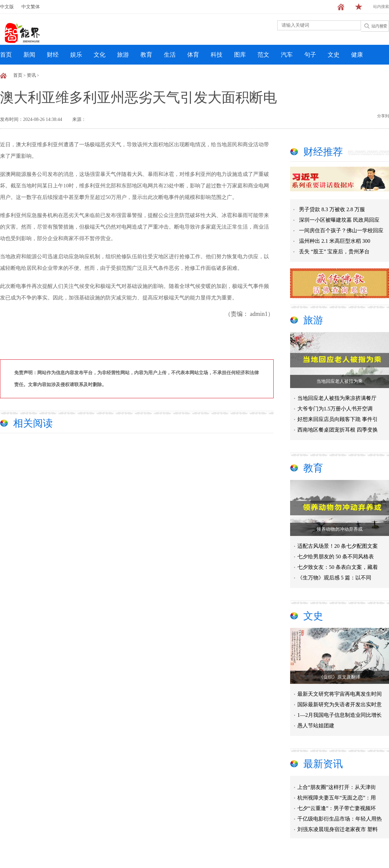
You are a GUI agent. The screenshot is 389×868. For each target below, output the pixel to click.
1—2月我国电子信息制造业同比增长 (340, 715)
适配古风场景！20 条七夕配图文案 (338, 546)
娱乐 (76, 55)
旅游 (123, 55)
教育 (146, 55)
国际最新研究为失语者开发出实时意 (340, 704)
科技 (217, 55)
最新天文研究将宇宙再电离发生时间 (340, 694)
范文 (263, 55)
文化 (100, 55)
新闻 (29, 55)
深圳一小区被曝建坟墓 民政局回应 (339, 220)
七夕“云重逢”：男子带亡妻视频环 (337, 809)
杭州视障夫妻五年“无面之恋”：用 (337, 798)
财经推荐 (323, 152)
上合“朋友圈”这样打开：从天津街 (337, 788)
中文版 (7, 7)
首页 (6, 55)
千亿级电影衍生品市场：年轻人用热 (340, 819)
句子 (310, 55)
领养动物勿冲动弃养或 (340, 529)
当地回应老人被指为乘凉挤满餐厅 (337, 398)
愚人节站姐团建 (316, 726)
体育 (193, 55)
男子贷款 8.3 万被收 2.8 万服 (332, 209)
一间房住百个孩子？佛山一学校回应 (341, 230)
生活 (170, 55)
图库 (240, 55)
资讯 (31, 75)
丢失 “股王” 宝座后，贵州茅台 (334, 252)
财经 (53, 55)
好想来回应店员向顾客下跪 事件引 (338, 419)
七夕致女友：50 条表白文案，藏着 (338, 567)
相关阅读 (33, 423)
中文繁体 (31, 7)
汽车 (287, 55)
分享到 (383, 116)
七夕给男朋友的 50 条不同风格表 (336, 557)
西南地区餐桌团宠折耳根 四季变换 (338, 430)
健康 (357, 55)
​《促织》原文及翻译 (340, 677)
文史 (334, 55)
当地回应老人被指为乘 (340, 381)
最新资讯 (323, 764)
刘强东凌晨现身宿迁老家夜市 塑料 (338, 830)
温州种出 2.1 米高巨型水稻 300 (335, 241)
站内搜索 (381, 7)
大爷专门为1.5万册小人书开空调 (335, 409)
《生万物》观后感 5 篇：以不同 (334, 578)
